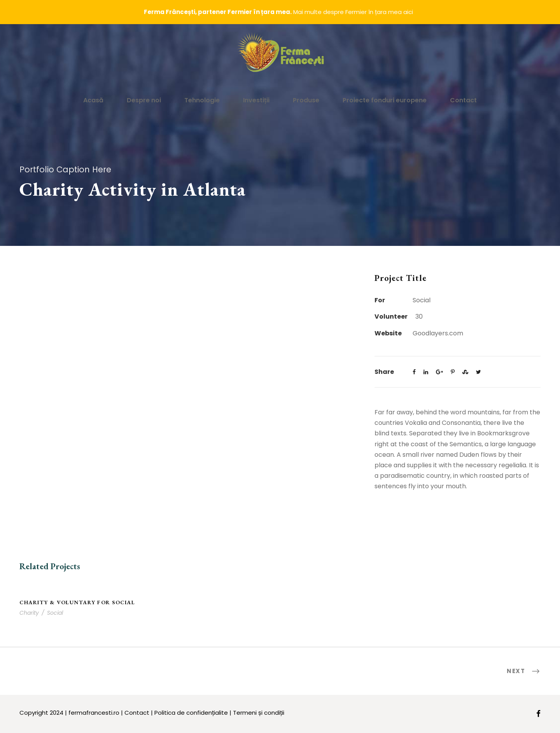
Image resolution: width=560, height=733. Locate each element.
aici (408, 12)
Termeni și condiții (259, 713)
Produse (306, 100)
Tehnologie (202, 100)
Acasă (93, 100)
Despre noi (144, 100)
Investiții (256, 100)
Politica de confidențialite (191, 713)
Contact (463, 100)
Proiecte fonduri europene (385, 100)
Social (55, 613)
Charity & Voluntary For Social (77, 602)
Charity (29, 613)
